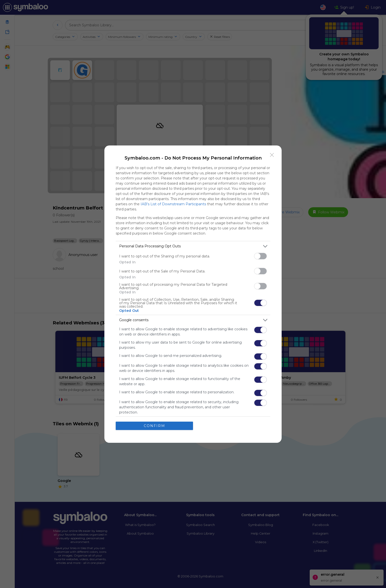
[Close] (272, 155)
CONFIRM (154, 426)
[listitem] (193, 246)
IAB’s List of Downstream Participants (173, 204)
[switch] (260, 256)
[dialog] (193, 294)
